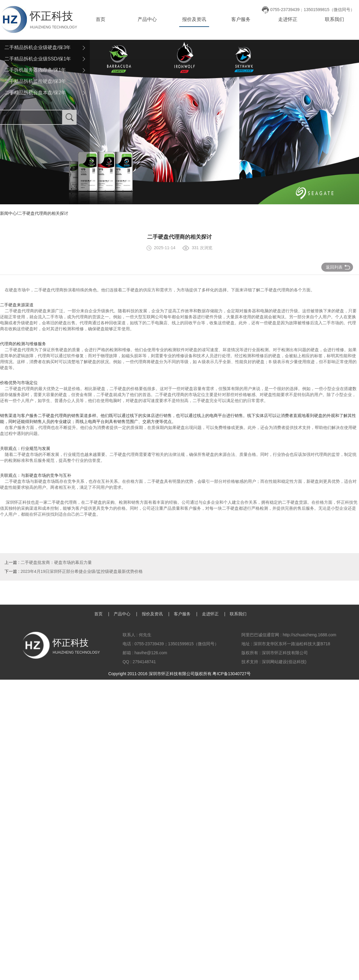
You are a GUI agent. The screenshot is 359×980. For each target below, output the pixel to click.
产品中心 (147, 19)
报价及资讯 (194, 19)
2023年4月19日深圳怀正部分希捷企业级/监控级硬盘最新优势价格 (82, 571)
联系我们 (334, 19)
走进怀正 (288, 19)
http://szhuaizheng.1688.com (309, 635)
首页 (101, 19)
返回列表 (338, 267)
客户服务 (241, 19)
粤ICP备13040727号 (232, 674)
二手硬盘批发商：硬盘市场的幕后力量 (56, 562)
